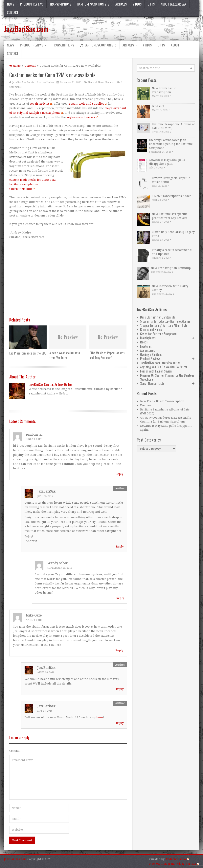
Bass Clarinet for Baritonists (158, 317)
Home (15, 66)
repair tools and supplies (88, 104)
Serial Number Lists (152, 383)
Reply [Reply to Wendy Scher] (120, 598)
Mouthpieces (148, 338)
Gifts (151, 4)
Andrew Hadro (177, 859)
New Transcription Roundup (171, 268)
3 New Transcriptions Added (172, 196)
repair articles (41, 104)
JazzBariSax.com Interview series (160, 363)
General (30, 66)
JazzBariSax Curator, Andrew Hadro (33, 82)
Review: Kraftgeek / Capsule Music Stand (171, 180)
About (175, 45)
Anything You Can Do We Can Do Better (164, 367)
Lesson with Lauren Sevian (156, 371)
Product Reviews (32, 4)
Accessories (147, 350)
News (11, 4)
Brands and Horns (151, 330)
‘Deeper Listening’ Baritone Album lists (164, 325)
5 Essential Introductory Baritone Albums (165, 321)
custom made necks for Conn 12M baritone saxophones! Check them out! (33, 184)
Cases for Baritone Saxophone (158, 334)
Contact (13, 12)
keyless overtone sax (82, 117)
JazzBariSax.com (26, 29)
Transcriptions (60, 4)
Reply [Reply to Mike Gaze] (119, 650)
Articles (121, 4)
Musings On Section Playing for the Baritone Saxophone (167, 377)
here (100, 717)
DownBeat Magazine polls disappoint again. (167, 162)
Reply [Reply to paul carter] (119, 474)
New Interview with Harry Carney (170, 288)
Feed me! (158, 106)
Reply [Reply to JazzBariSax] (120, 547)
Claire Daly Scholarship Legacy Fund (173, 234)
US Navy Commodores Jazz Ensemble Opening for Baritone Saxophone (171, 144)
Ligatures (146, 346)
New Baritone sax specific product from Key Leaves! (170, 216)
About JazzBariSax (174, 4)
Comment (16, 751)
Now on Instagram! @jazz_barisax (174, 864)
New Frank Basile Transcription (164, 90)
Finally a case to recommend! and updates (172, 252)
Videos (137, 4)
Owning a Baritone (151, 355)
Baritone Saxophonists (93, 4)
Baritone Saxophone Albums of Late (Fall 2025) (173, 126)
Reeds (144, 342)
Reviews (110, 82)
